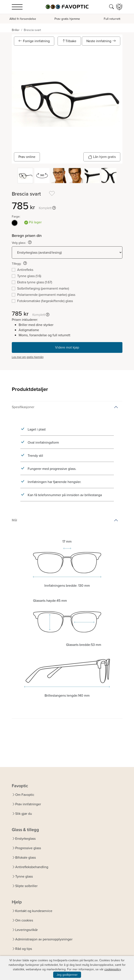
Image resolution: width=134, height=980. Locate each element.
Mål (14, 520)
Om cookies (24, 920)
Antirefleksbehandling (32, 867)
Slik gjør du (24, 814)
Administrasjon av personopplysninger (44, 939)
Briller (16, 30)
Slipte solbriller (26, 886)
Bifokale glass (26, 857)
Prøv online (27, 157)
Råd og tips (24, 949)
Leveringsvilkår (26, 930)
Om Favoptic (25, 795)
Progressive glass (28, 848)
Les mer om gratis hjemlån (28, 357)
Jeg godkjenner (67, 975)
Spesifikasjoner (23, 407)
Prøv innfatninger (28, 804)
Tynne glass (24, 876)
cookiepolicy (113, 969)
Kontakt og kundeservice (34, 911)
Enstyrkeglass (25, 839)
